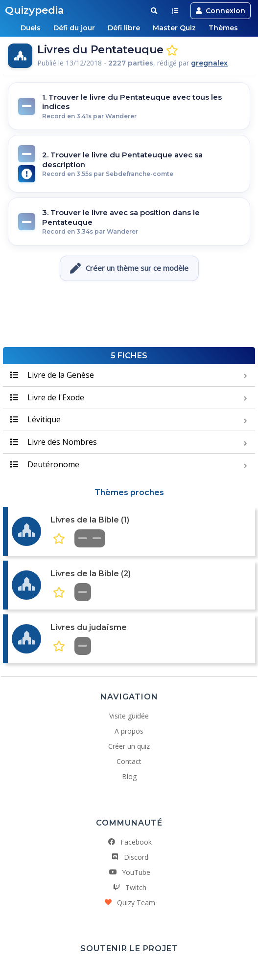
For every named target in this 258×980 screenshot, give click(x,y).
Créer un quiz (129, 746)
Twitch (129, 887)
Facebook (129, 842)
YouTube (129, 872)
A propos (129, 731)
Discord (129, 857)
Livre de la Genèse (52, 375)
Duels (31, 28)
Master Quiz (174, 28)
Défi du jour (74, 28)
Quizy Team (129, 903)
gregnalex (209, 63)
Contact (129, 761)
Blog (129, 776)
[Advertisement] (129, 315)
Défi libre (124, 28)
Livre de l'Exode (47, 397)
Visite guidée (129, 716)
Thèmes (223, 28)
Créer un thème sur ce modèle (129, 268)
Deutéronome (45, 464)
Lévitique (35, 419)
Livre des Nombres (54, 442)
